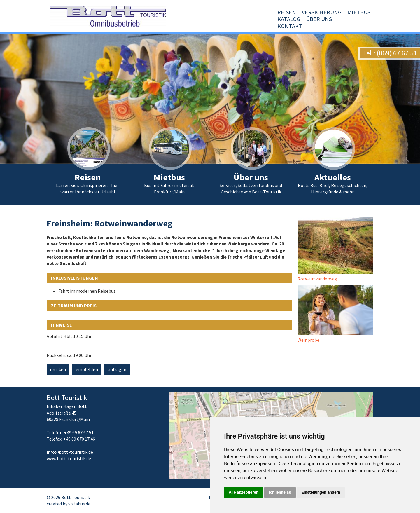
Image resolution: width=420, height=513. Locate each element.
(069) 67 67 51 (397, 53)
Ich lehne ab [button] (280, 492)
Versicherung (231, 26)
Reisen (196, 26)
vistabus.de (79, 504)
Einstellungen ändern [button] (321, 492)
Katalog (297, 26)
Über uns (327, 26)
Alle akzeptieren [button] (244, 492)
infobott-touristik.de (70, 452)
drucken (58, 369)
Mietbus (268, 26)
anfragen (117, 369)
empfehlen (87, 369)
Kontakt (358, 26)
